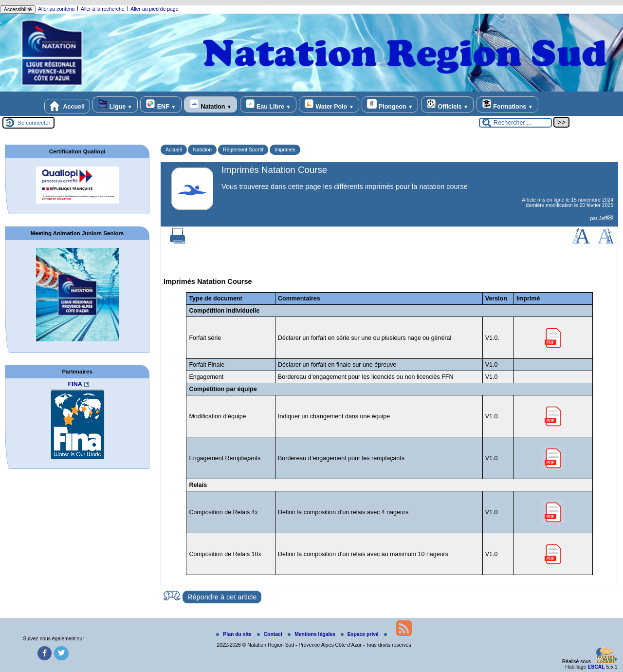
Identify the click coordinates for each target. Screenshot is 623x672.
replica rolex (283, 3)
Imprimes (285, 150)
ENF (161, 104)
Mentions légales (312, 634)
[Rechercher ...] (515, 123)
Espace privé (360, 634)
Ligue (115, 104)
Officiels (447, 104)
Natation (211, 104)
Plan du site (234, 634)
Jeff (603, 218)
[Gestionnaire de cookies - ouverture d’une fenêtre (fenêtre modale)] (606, 656)
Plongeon (390, 104)
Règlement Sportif (243, 150)
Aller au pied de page (154, 9)
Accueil (67, 106)
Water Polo (329, 104)
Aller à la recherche (103, 9)
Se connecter (34, 123)
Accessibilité (18, 9)
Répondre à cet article (222, 597)
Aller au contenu (56, 9)
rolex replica (340, 3)
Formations (507, 104)
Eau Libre (268, 104)
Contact (271, 634)
